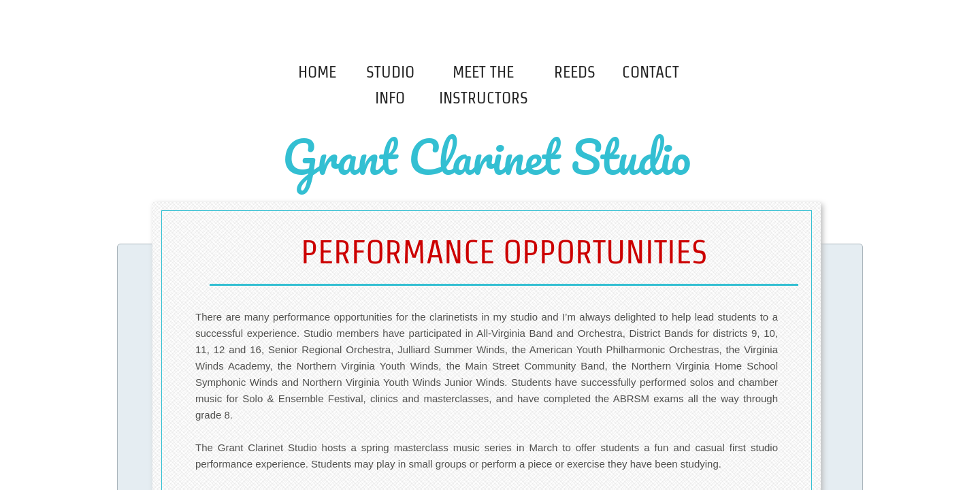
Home (317, 72)
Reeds (575, 72)
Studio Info (390, 85)
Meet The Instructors (484, 85)
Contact (651, 72)
